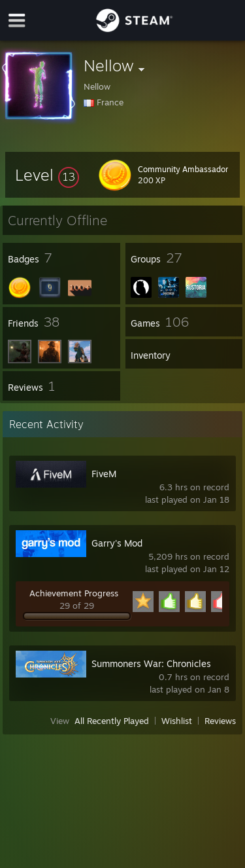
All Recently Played (112, 721)
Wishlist (177, 721)
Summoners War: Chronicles (151, 663)
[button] (47, 175)
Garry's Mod (117, 543)
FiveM (104, 474)
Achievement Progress (74, 593)
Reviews (220, 721)
